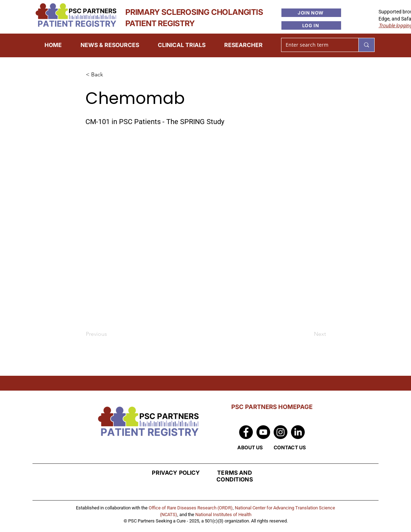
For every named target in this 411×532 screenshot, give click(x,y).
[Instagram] (281, 432)
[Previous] (109, 334)
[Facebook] (246, 432)
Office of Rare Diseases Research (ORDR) (191, 508)
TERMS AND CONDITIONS (235, 476)
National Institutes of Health (223, 515)
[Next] (308, 334)
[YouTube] (263, 432)
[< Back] (109, 75)
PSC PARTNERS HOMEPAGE (272, 407)
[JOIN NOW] (311, 13)
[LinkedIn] (298, 432)
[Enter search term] (315, 45)
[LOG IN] (311, 25)
